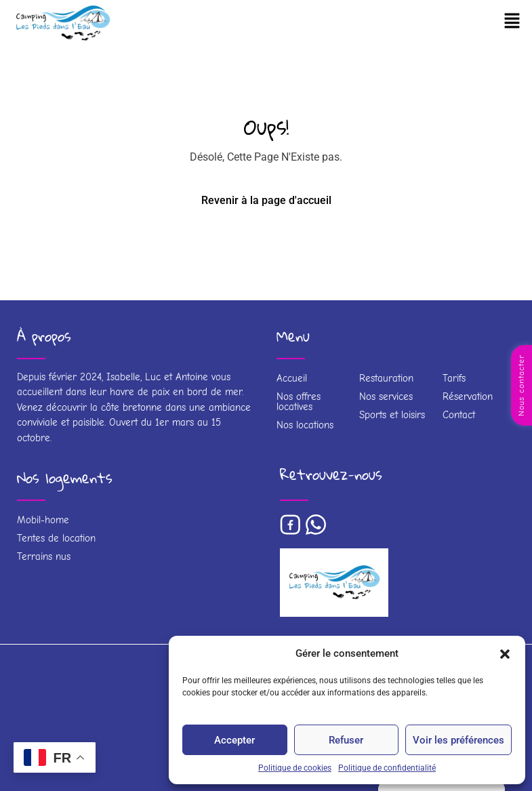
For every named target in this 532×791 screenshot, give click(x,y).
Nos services (386, 397)
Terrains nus (44, 556)
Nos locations (305, 425)
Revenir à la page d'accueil (266, 200)
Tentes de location (56, 538)
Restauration (386, 378)
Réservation (468, 397)
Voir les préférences (458, 740)
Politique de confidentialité (387, 768)
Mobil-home (43, 520)
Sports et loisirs (392, 415)
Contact (459, 415)
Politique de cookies (295, 768)
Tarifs (454, 378)
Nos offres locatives (299, 402)
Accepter (234, 740)
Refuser (346, 740)
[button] (505, 653)
